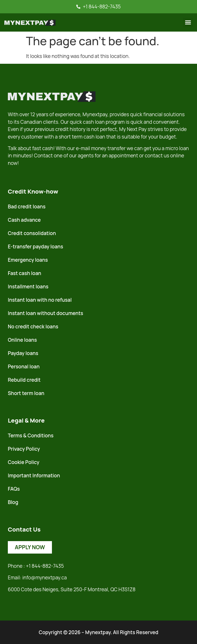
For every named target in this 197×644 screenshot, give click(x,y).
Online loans (22, 340)
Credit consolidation (32, 233)
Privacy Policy (24, 449)
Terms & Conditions (31, 435)
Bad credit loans (27, 207)
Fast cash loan (25, 273)
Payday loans (23, 353)
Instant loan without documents (46, 313)
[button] (188, 22)
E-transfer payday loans (36, 246)
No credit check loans (33, 326)
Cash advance (24, 220)
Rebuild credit (24, 380)
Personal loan (24, 366)
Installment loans (28, 286)
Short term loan (26, 393)
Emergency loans (28, 260)
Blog (13, 502)
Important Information (34, 475)
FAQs (14, 489)
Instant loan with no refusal (40, 300)
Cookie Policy (24, 462)
